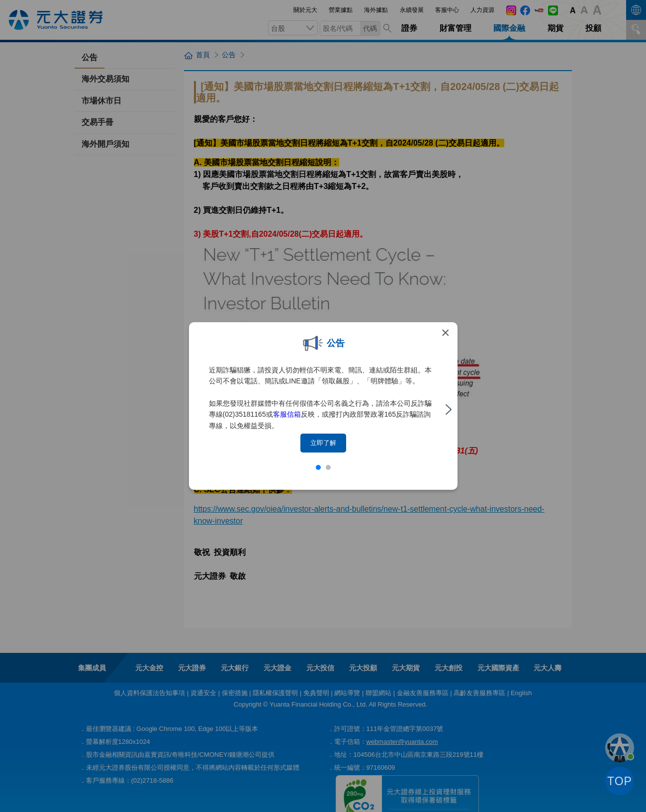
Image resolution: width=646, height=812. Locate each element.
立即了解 (323, 443)
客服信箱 (287, 414)
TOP (620, 781)
